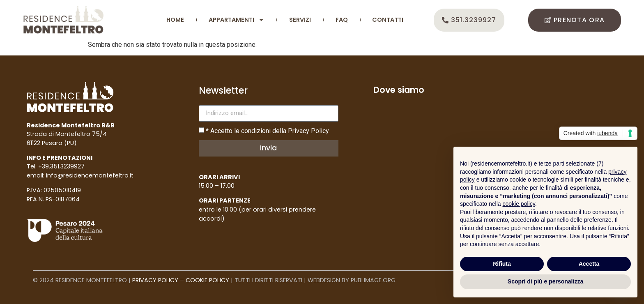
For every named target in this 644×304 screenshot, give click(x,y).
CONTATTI (388, 20)
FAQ (342, 20)
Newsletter (223, 91)
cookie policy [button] (519, 204)
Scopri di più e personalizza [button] (545, 281)
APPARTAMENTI (236, 20)
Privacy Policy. (309, 131)
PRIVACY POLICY (155, 280)
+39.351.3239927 (61, 166)
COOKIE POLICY (207, 280)
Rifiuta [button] (502, 264)
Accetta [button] (589, 264)
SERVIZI (300, 20)
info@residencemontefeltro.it (90, 175)
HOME (175, 20)
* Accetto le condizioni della (268, 131)
